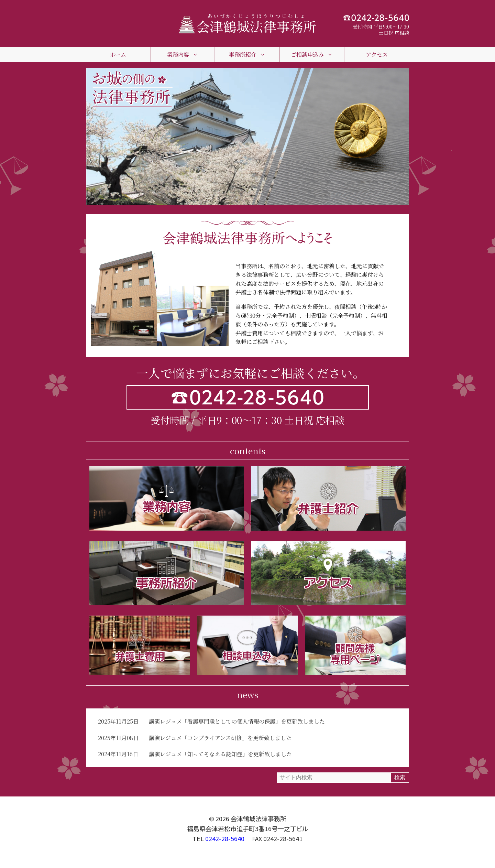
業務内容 (183, 55)
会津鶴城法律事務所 (258, 818)
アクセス (377, 55)
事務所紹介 (247, 55)
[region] (247, 136)
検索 (400, 777)
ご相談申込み (312, 55)
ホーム (118, 55)
